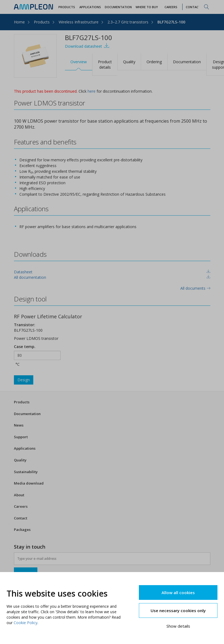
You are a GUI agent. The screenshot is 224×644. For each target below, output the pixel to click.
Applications (25, 448)
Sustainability (26, 472)
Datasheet (23, 272)
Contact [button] (193, 7)
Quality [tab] (129, 62)
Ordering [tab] (154, 62)
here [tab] (92, 91)
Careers (21, 506)
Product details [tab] (105, 64)
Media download (29, 483)
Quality (20, 460)
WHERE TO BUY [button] (147, 7)
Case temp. (25, 347)
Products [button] (67, 7)
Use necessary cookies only (178, 610)
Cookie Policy (26, 623)
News (19, 425)
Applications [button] (90, 7)
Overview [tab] (79, 62)
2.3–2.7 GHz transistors (128, 22)
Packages (22, 530)
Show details (178, 626)
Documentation (27, 414)
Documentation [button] (118, 7)
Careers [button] (171, 7)
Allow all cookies (178, 592)
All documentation (30, 277)
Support (21, 437)
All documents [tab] (195, 288)
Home (19, 22)
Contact (21, 518)
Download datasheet (87, 46)
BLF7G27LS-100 (171, 22)
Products (42, 22)
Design (24, 380)
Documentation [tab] (187, 62)
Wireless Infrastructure (79, 22)
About (19, 495)
